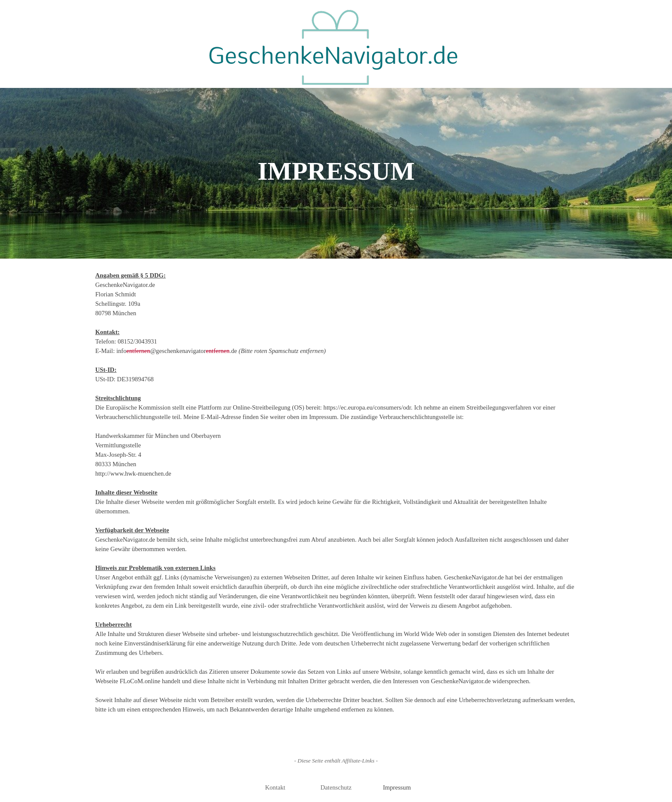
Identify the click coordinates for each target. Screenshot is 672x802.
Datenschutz (336, 787)
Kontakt (275, 787)
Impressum (397, 787)
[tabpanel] (336, 497)
